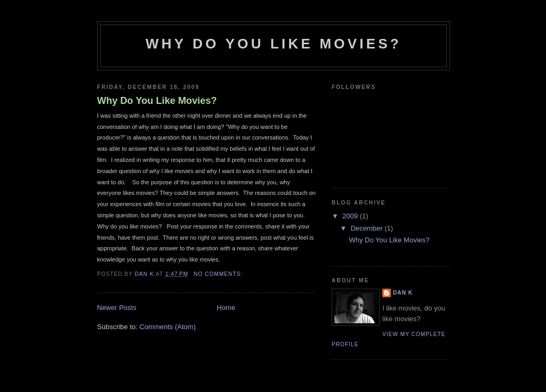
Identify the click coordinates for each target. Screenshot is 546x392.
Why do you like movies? (274, 44)
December (368, 228)
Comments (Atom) (168, 327)
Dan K (403, 293)
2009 (351, 216)
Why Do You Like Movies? (157, 101)
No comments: (219, 274)
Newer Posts (117, 308)
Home (226, 308)
